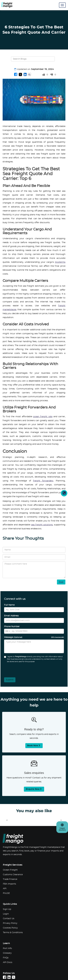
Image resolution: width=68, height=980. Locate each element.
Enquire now (34, 789)
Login (6, 914)
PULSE (6, 893)
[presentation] (20, 669)
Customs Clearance (13, 875)
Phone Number (12, 627)
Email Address (11, 616)
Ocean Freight (10, 870)
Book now (34, 746)
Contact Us (9, 919)
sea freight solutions (42, 525)
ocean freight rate (43, 417)
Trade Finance (10, 879)
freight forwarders (43, 481)
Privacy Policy (10, 923)
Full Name (9, 605)
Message (34, 637)
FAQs (6, 958)
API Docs (8, 962)
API (5, 889)
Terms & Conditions (13, 933)
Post (61, 582)
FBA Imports (9, 884)
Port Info (7, 948)
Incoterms (60, 262)
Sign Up (7, 909)
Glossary (7, 953)
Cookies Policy (10, 928)
